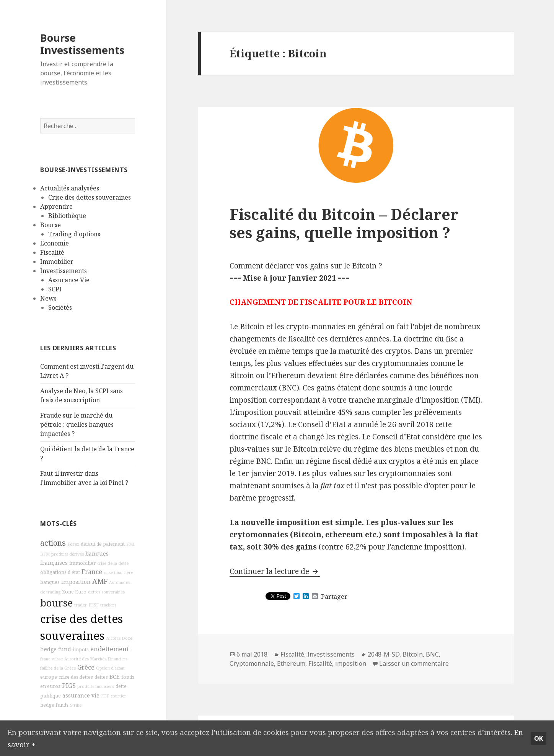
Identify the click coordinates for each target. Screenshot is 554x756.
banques (50, 582)
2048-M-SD (384, 654)
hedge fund (56, 649)
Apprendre (56, 206)
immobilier (82, 563)
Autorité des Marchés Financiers (96, 659)
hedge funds (54, 705)
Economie (55, 243)
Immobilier (57, 262)
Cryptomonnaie (252, 663)
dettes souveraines (106, 592)
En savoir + (27, 744)
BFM (45, 554)
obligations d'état (60, 572)
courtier (118, 696)
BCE (115, 677)
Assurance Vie (69, 280)
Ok (539, 738)
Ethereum (291, 663)
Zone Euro (74, 592)
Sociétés (60, 307)
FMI (130, 544)
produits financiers (96, 686)
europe (49, 677)
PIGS (69, 686)
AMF (100, 581)
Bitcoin (413, 654)
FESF (94, 605)
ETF (105, 696)
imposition (76, 582)
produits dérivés (68, 554)
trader (81, 605)
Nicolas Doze (119, 638)
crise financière (118, 572)
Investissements (64, 271)
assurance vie (81, 695)
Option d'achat (110, 668)
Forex (73, 544)
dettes (101, 677)
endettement (110, 649)
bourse (56, 603)
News (48, 298)
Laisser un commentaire (414, 663)
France (92, 572)
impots (81, 650)
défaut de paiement (103, 544)
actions (53, 543)
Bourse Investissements (82, 44)
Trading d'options (74, 234)
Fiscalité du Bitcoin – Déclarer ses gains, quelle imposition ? (344, 223)
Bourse (51, 225)
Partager (334, 597)
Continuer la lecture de (275, 571)
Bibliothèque (67, 216)
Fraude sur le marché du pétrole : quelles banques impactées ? (77, 424)
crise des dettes (76, 677)
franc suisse (51, 659)
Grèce (86, 667)
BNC (432, 654)
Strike (76, 705)
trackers (108, 605)
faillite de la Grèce (58, 668)
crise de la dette (113, 563)
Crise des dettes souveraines (90, 197)
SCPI (55, 289)
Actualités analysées (70, 188)
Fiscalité (52, 252)
